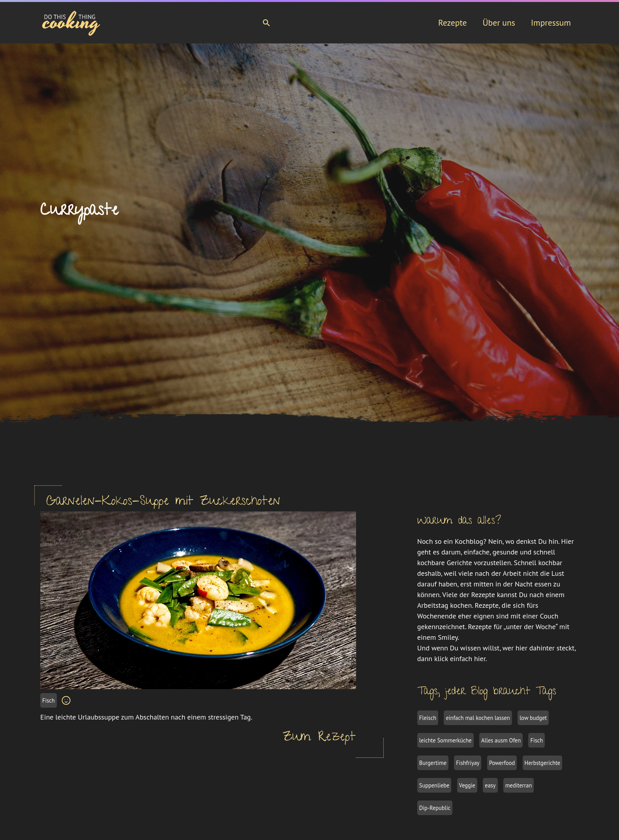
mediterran (519, 785)
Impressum (551, 23)
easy (490, 785)
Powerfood (502, 763)
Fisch (49, 700)
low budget (533, 718)
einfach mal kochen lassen (478, 718)
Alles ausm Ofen (501, 740)
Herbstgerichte (543, 763)
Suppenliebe (434, 785)
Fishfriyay (468, 763)
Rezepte (453, 23)
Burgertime (433, 763)
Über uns (499, 23)
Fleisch (428, 718)
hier (480, 659)
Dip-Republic (435, 808)
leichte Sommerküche (445, 740)
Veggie (467, 785)
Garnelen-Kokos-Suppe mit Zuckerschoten (163, 502)
